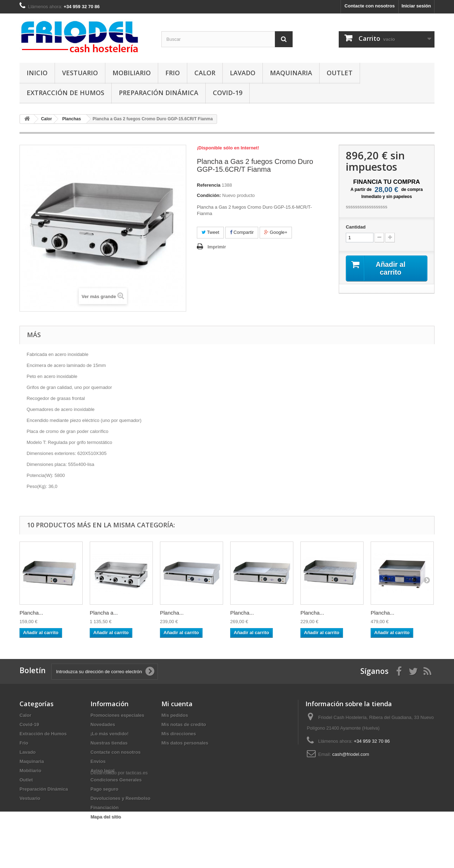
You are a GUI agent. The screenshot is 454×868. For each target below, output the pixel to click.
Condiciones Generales (116, 780)
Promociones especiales (117, 715)
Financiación (104, 807)
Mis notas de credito (184, 724)
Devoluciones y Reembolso (120, 798)
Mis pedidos (175, 715)
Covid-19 (228, 93)
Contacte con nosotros (370, 6)
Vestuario (80, 73)
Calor (205, 73)
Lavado (243, 73)
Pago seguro (104, 789)
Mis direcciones (179, 734)
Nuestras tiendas (109, 743)
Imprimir (217, 247)
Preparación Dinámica (159, 93)
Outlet (340, 73)
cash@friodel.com (351, 754)
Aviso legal (103, 771)
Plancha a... (104, 613)
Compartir (242, 232)
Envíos (98, 761)
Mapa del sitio (106, 817)
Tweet (210, 232)
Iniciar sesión (416, 6)
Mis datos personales (185, 743)
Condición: (209, 195)
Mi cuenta (177, 704)
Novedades (103, 724)
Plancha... (31, 613)
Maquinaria (291, 73)
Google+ (276, 232)
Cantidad (356, 227)
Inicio (37, 73)
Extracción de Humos (65, 93)
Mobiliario (132, 73)
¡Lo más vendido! (110, 734)
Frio (173, 73)
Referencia (209, 185)
